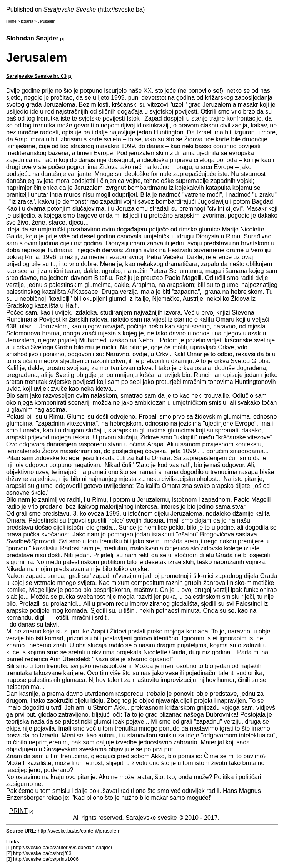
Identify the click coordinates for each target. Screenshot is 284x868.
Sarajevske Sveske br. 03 (36, 76)
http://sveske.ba (121, 9)
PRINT (18, 811)
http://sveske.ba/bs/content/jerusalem (79, 831)
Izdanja (27, 21)
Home (11, 21)
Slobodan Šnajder (32, 38)
